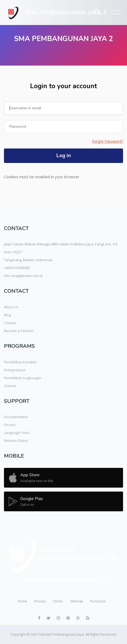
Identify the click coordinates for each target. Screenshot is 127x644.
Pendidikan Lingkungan (23, 378)
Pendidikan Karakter (20, 362)
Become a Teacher (19, 331)
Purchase (98, 601)
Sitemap (77, 601)
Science (10, 386)
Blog (7, 315)
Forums (10, 425)
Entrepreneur (15, 370)
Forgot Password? (108, 141)
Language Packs (17, 433)
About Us (11, 307)
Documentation (16, 417)
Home (22, 601)
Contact (10, 323)
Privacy (40, 601)
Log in (64, 156)
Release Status (16, 440)
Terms (58, 601)
